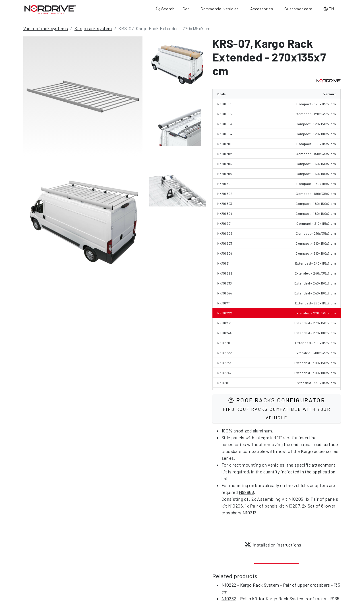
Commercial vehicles (220, 9)
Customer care (298, 9)
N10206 (235, 506)
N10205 (296, 499)
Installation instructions (273, 545)
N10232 (229, 598)
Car (186, 9)
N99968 (246, 492)
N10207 (292, 506)
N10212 (249, 513)
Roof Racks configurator (277, 408)
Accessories (262, 9)
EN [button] (329, 9)
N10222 (229, 585)
